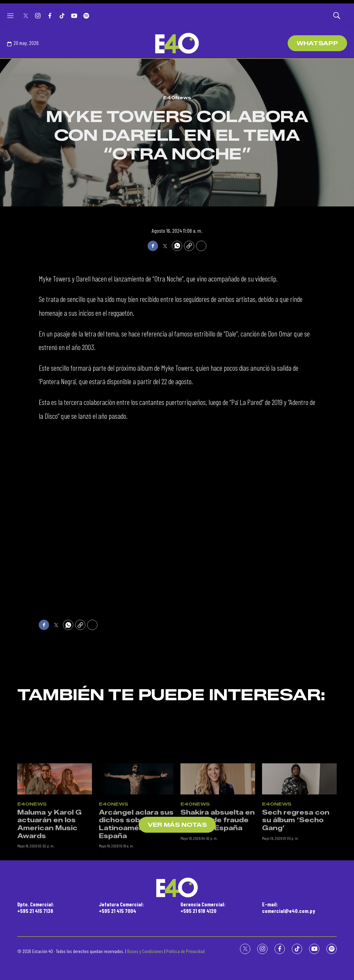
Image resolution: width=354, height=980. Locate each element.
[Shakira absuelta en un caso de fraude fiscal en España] (218, 846)
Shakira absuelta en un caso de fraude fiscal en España (218, 887)
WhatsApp (317, 43)
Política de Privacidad (185, 951)
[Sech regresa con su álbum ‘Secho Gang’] (299, 846)
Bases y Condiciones (145, 951)
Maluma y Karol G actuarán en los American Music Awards (49, 891)
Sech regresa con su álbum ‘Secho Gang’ (296, 887)
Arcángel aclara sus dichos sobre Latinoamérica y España (136, 891)
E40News (177, 98)
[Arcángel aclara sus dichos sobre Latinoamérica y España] (136, 846)
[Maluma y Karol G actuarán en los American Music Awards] (55, 846)
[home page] (177, 43)
